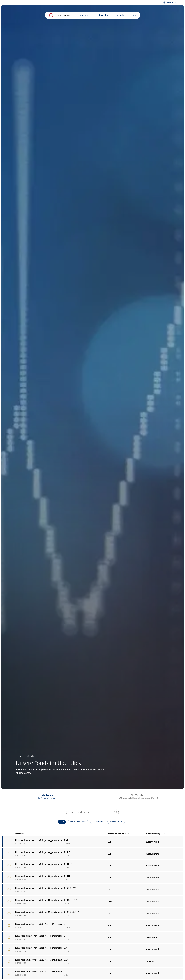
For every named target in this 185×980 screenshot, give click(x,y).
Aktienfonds (98, 822)
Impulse (121, 15)
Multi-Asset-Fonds (78, 822)
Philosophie (103, 15)
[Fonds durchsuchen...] (92, 812)
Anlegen (84, 15)
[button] (169, 3)
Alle (62, 822)
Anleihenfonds (116, 822)
